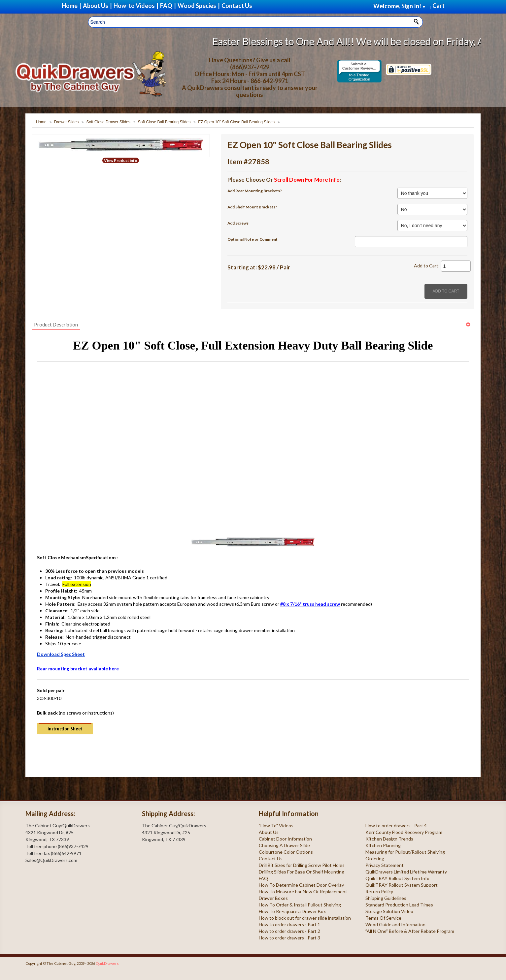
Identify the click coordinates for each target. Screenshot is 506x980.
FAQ (263, 878)
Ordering (375, 858)
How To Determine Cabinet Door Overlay (301, 885)
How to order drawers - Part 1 (289, 924)
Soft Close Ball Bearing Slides (164, 122)
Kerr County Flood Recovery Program (404, 832)
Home (41, 122)
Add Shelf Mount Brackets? (252, 207)
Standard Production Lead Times (399, 905)
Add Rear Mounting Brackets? (255, 191)
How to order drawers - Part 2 (289, 931)
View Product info (121, 160)
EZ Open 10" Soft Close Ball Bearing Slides (236, 122)
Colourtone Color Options (286, 852)
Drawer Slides (67, 122)
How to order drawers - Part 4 (396, 826)
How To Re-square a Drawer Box (292, 911)
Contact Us (271, 858)
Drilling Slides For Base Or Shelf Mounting (302, 872)
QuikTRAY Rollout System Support (402, 885)
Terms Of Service (383, 918)
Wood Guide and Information (395, 924)
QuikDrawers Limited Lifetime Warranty (406, 872)
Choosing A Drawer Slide (284, 845)
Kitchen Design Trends (389, 839)
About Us (269, 832)
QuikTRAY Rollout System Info (397, 878)
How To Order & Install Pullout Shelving (300, 905)
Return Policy (379, 891)
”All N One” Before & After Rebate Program (410, 931)
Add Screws (238, 223)
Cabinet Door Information (285, 839)
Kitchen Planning (383, 845)
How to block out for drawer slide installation (305, 918)
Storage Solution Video (389, 911)
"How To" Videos (276, 826)
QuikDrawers (107, 963)
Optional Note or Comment (253, 239)
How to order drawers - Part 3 (289, 938)
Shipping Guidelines (386, 898)
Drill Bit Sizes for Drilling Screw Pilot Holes (302, 865)
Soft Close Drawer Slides (108, 122)
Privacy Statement (385, 865)
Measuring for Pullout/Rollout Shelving (405, 852)
